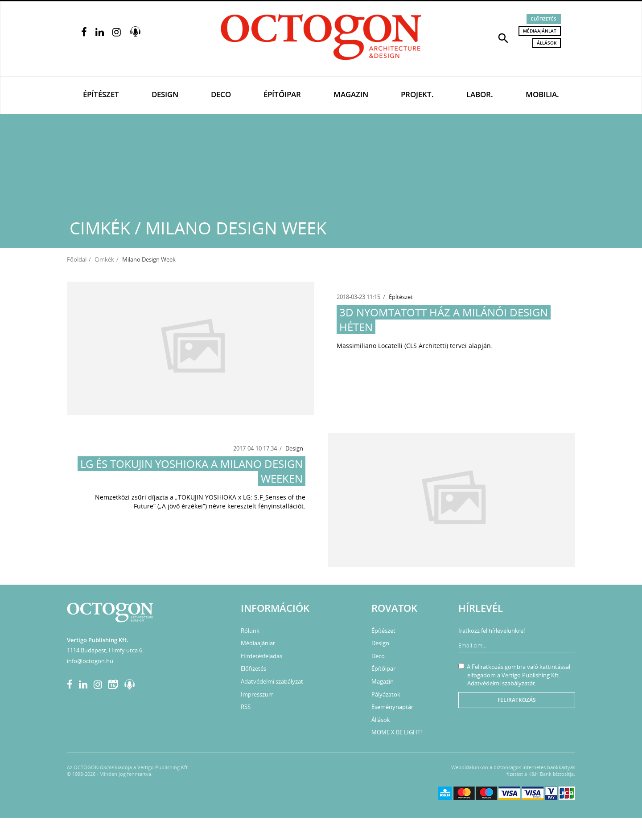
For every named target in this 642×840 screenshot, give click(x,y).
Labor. (480, 94)
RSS (246, 707)
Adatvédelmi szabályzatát (501, 683)
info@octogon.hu (90, 661)
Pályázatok (386, 694)
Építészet (101, 94)
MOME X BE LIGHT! (397, 732)
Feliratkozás (517, 700)
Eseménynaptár (392, 707)
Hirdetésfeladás (261, 656)
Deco (221, 94)
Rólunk (250, 631)
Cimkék (104, 259)
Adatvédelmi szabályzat (272, 681)
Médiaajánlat (540, 31)
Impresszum (257, 694)
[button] (503, 37)
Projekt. (417, 94)
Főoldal (77, 259)
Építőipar (282, 94)
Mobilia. (542, 94)
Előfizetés (544, 19)
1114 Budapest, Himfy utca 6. (105, 650)
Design (165, 94)
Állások (547, 43)
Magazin (351, 94)
